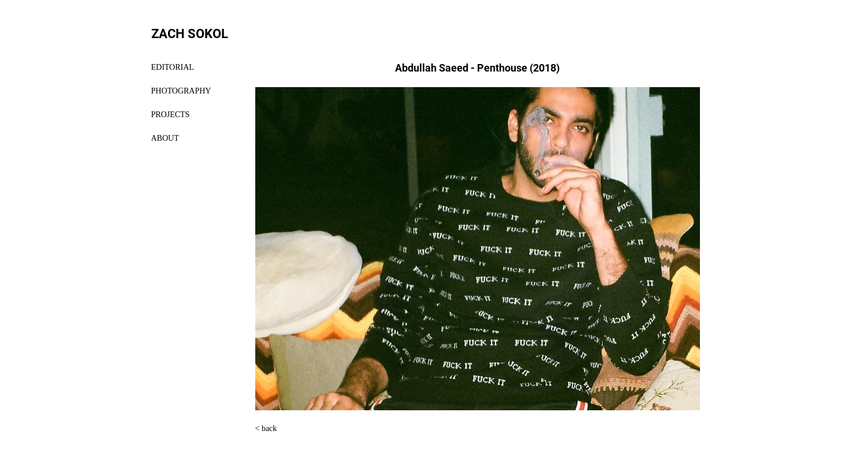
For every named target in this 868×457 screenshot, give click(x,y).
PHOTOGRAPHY (181, 91)
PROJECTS (171, 115)
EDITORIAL (173, 67)
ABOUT (165, 138)
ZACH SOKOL (190, 34)
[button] (478, 249)
